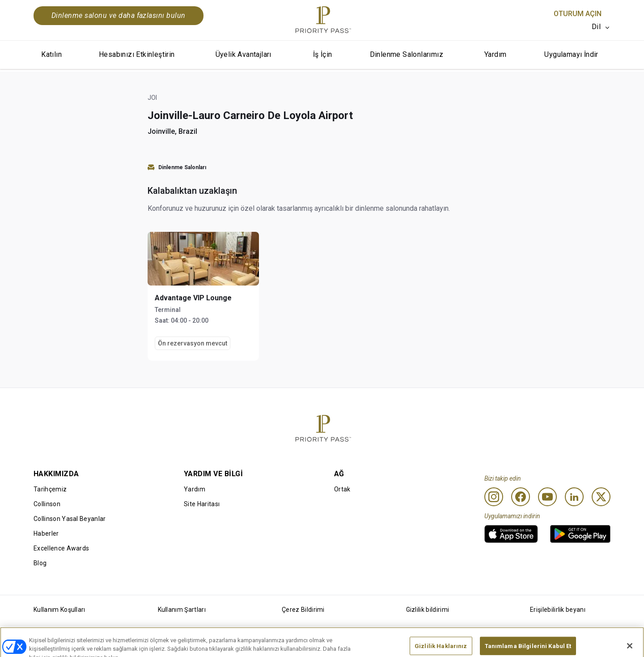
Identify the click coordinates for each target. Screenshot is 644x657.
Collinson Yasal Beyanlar (70, 519)
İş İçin (323, 54)
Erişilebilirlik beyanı (558, 610)
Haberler (46, 533)
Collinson (47, 504)
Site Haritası (202, 504)
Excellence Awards (61, 548)
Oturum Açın (578, 14)
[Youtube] (547, 497)
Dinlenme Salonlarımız (407, 54)
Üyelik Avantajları (244, 54)
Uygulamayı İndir (571, 54)
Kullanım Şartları (182, 610)
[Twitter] (601, 497)
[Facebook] (521, 497)
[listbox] (601, 27)
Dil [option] (596, 27)
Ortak (342, 489)
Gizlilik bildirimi (428, 610)
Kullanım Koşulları (59, 610)
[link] (511, 534)
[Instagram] (494, 497)
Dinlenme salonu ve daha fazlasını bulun (119, 15)
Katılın (51, 54)
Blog (40, 563)
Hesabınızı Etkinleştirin (137, 54)
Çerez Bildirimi (303, 610)
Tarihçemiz (50, 489)
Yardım (495, 54)
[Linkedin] (574, 497)
